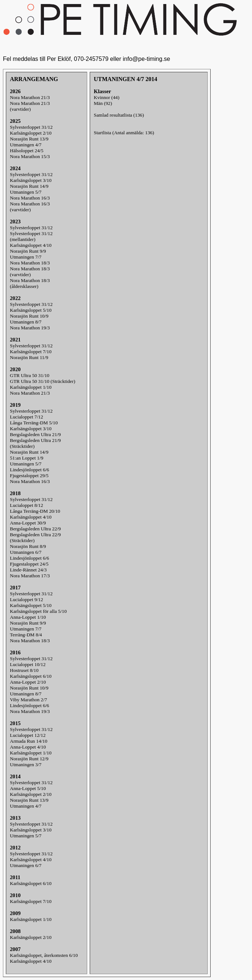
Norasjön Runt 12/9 (29, 759)
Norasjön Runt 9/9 (28, 251)
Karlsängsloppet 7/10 (31, 352)
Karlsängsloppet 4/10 (31, 245)
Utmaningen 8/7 (26, 322)
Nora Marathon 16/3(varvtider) (30, 207)
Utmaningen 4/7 (26, 145)
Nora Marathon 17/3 (30, 576)
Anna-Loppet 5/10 (28, 788)
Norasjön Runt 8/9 (28, 546)
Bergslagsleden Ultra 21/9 (35, 434)
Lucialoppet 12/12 (28, 735)
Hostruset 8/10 (24, 670)
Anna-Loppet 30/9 (28, 523)
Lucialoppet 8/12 (27, 505)
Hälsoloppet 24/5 (27, 151)
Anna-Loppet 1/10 (28, 617)
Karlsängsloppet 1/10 (31, 387)
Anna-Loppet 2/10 (28, 682)
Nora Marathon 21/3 (30, 97)
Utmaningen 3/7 (26, 765)
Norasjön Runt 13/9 (29, 139)
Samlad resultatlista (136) (119, 115)
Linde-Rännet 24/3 (28, 570)
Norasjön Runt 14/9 (29, 186)
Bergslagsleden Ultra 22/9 (35, 529)
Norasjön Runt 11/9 (29, 357)
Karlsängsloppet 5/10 (31, 310)
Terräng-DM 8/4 (26, 635)
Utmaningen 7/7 (26, 257)
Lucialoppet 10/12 (28, 664)
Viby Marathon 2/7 (28, 700)
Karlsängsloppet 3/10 (31, 180)
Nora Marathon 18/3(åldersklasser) (30, 283)
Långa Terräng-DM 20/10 (35, 511)
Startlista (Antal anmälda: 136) (124, 133)
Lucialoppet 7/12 (27, 417)
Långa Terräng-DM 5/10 (34, 423)
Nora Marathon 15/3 (30, 156)
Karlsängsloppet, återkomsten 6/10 (44, 955)
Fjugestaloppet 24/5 (29, 564)
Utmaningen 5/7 (26, 192)
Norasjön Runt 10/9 (29, 316)
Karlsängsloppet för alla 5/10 (38, 611)
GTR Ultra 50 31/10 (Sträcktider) (42, 381)
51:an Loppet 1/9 (27, 458)
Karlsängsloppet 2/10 (31, 133)
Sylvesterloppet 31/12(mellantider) (31, 236)
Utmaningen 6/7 (26, 552)
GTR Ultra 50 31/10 (30, 375)
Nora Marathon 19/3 (30, 328)
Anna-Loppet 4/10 (28, 747)
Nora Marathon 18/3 (30, 263)
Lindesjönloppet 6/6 (29, 470)
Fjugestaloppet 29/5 (29, 476)
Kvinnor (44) (107, 97)
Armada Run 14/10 (29, 741)
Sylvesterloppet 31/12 (31, 127)
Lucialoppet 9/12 (27, 599)
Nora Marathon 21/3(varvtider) (30, 106)
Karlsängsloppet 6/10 (31, 676)
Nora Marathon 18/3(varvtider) (30, 272)
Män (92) (103, 103)
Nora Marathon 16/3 (30, 198)
